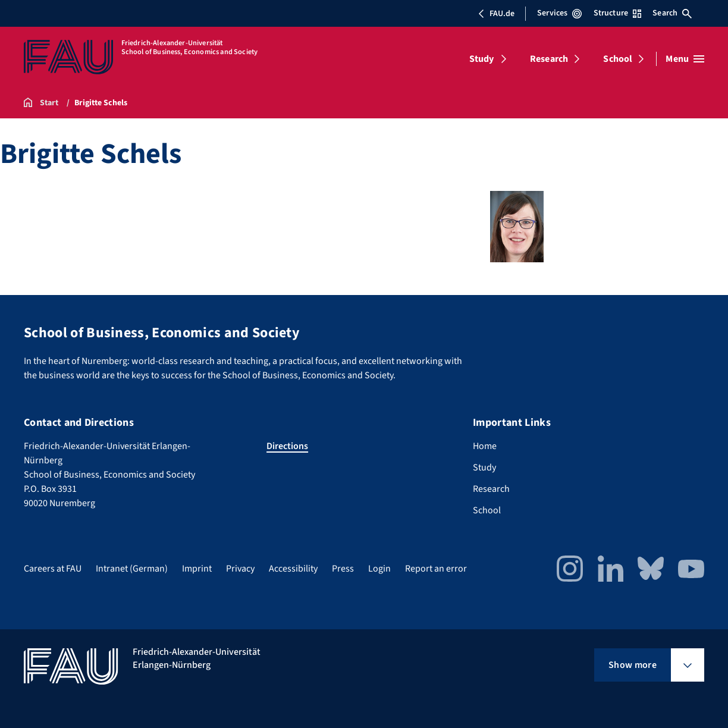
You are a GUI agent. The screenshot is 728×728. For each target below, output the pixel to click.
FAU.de (496, 14)
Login (379, 569)
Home (485, 446)
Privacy (240, 569)
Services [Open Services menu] (559, 13)
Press (343, 569)
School (618, 59)
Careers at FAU (53, 569)
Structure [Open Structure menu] (617, 13)
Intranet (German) (132, 569)
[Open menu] (685, 59)
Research (549, 59)
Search (672, 13)
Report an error (436, 569)
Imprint (197, 569)
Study (482, 59)
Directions (287, 446)
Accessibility (293, 569)
